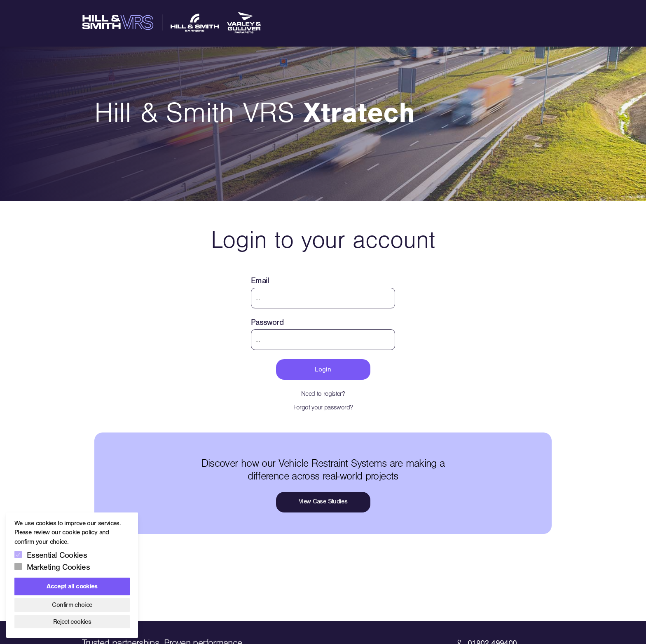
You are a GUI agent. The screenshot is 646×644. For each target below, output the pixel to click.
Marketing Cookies (58, 567)
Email (260, 281)
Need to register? (323, 394)
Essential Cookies (57, 555)
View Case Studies (323, 501)
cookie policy (80, 532)
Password (267, 322)
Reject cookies (72, 622)
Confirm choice (72, 605)
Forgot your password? (323, 407)
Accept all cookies (72, 586)
